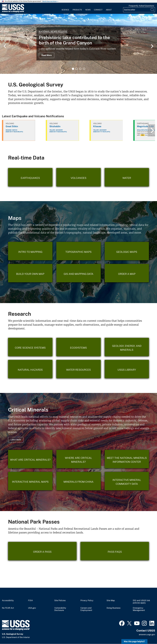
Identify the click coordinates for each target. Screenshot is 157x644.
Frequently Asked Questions (141, 6)
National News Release (53, 32)
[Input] (139, 10)
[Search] (153, 10)
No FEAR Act (8, 608)
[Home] (13, 12)
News (88, 10)
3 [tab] (80, 69)
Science (65, 10)
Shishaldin (55, 126)
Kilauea (97, 126)
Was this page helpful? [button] (134, 641)
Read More (47, 55)
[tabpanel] (78, 44)
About (109, 10)
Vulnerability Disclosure (60, 609)
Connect (98, 10)
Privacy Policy (87, 601)
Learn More (16, 440)
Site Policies (60, 601)
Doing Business (114, 608)
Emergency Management (139, 609)
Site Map (111, 601)
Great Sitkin (12, 126)
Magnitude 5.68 (145, 126)
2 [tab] (77, 69)
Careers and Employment (86, 609)
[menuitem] (65, 8)
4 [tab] (84, 69)
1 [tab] (73, 69)
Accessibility (8, 601)
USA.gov (32, 608)
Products (77, 10)
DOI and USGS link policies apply (141, 602)
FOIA (30, 601)
